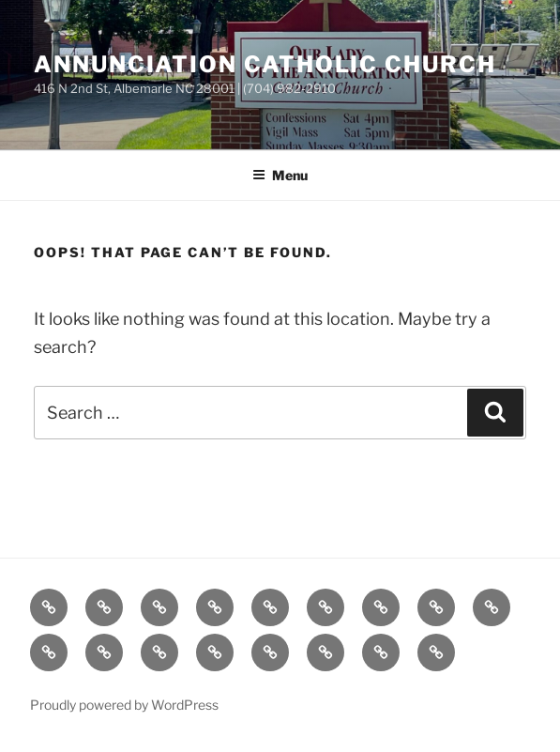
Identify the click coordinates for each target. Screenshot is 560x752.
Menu (280, 175)
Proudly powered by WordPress (124, 705)
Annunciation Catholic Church (265, 64)
